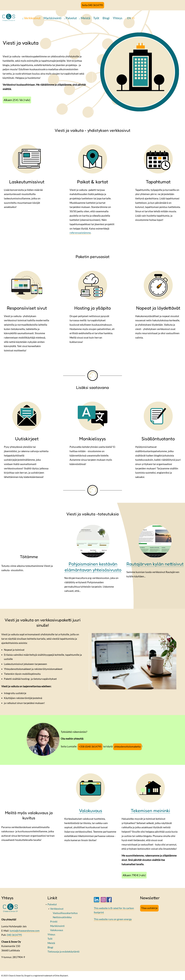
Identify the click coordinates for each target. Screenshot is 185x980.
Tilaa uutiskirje (149, 908)
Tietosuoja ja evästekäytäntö (63, 952)
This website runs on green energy (113, 919)
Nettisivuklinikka (62, 917)
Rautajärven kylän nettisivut (155, 564)
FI (133, 18)
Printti (54, 922)
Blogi (106, 18)
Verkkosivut (32, 18)
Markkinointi (53, 18)
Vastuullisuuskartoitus (65, 913)
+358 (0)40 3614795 (90, 747)
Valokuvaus (57, 930)
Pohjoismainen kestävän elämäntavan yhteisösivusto (93, 567)
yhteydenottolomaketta (127, 747)
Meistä (85, 18)
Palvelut (71, 18)
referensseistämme (80, 233)
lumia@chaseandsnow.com (25, 931)
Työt (96, 18)
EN (129, 18)
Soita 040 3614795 (92, 5)
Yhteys (118, 18)
